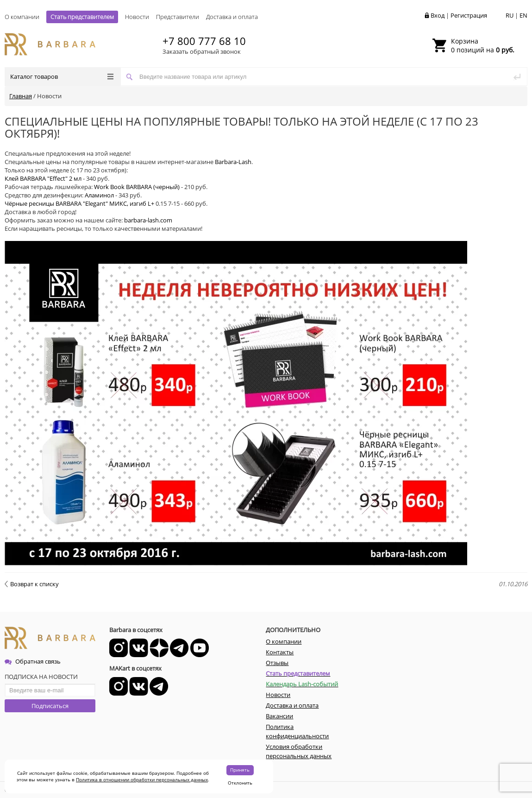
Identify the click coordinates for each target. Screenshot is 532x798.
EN (523, 15)
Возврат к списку (32, 584)
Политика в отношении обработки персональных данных (142, 779)
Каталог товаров (62, 76)
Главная (21, 96)
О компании (22, 17)
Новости (137, 17)
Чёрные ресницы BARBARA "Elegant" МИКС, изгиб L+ (79, 203)
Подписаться (50, 706)
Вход (438, 15)
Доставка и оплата (232, 17)
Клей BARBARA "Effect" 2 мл (43, 178)
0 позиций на (483, 45)
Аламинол (99, 195)
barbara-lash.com (148, 220)
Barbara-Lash (233, 162)
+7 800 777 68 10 (204, 41)
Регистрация (469, 15)
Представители (178, 17)
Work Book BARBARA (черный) (137, 187)
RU (510, 15)
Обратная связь (33, 661)
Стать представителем (82, 17)
